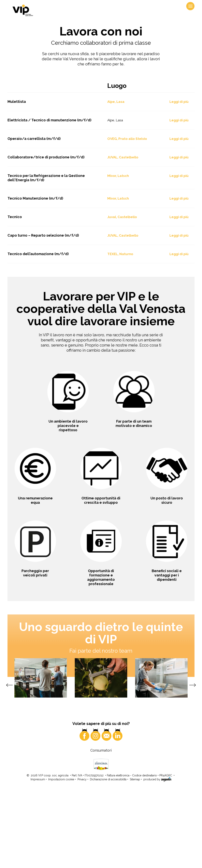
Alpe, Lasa (116, 179)
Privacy (82, 856)
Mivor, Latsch (118, 253)
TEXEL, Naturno (120, 331)
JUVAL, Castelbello (123, 234)
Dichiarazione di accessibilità (108, 856)
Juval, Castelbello (122, 294)
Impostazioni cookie (61, 856)
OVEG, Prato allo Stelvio (127, 216)
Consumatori (101, 827)
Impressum (38, 856)
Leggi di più (179, 179)
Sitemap (135, 856)
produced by (157, 856)
